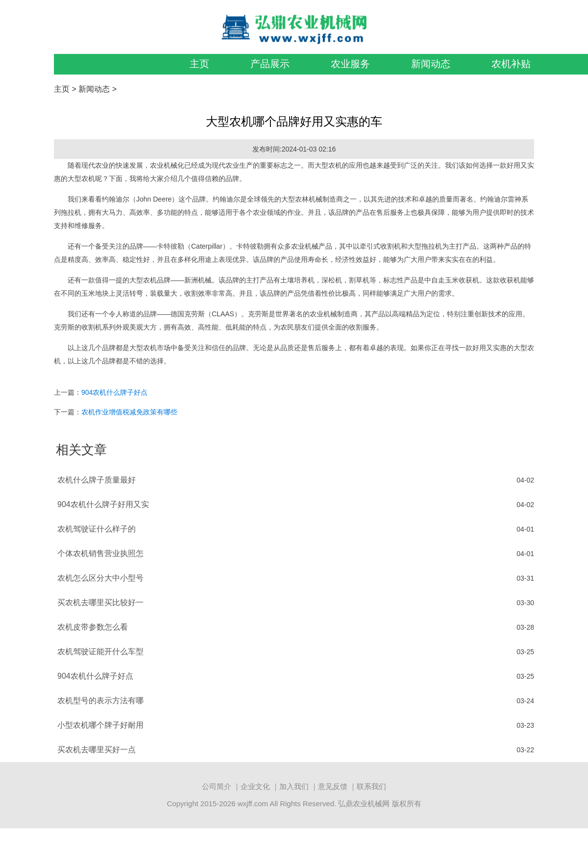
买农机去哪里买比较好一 (100, 602)
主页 (199, 64)
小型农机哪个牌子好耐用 (100, 725)
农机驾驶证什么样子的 (97, 529)
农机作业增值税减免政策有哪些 (129, 412)
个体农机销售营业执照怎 (100, 553)
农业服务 (350, 64)
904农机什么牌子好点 (114, 392)
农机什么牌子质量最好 (97, 480)
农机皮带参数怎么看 (93, 627)
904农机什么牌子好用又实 (103, 504)
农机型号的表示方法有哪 (100, 701)
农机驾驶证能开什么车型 (100, 651)
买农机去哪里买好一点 (97, 750)
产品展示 (270, 64)
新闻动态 (431, 64)
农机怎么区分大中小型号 (100, 578)
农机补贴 (511, 64)
